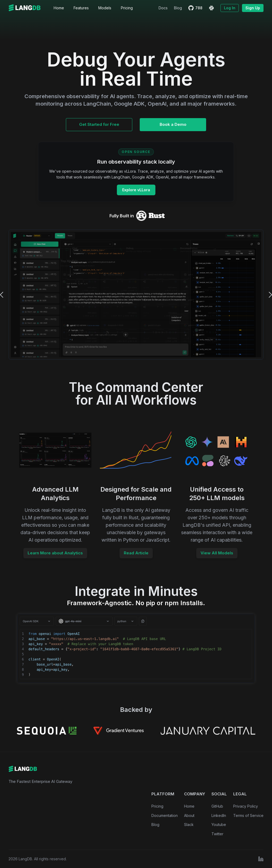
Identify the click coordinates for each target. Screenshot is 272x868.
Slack (189, 825)
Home (189, 806)
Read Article (136, 553)
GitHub (217, 806)
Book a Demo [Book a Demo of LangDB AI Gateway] (173, 124)
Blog (178, 8)
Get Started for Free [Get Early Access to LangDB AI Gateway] (99, 124)
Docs (163, 8)
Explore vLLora (136, 190)
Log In (230, 8)
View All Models (217, 553)
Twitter (217, 834)
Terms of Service (248, 815)
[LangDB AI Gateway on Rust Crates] (150, 216)
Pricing (157, 806)
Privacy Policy (246, 806)
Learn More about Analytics (55, 553)
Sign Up (253, 8)
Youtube (219, 825)
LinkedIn (219, 815)
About (189, 815)
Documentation (165, 815)
